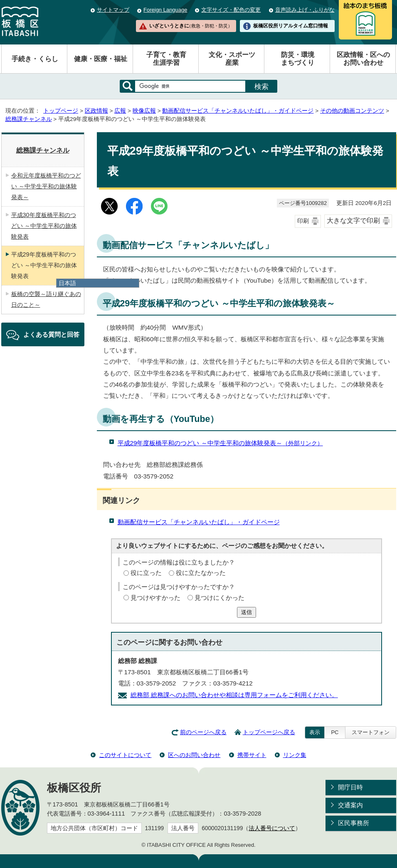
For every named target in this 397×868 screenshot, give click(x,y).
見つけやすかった (155, 598)
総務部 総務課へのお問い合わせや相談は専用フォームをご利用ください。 (234, 695)
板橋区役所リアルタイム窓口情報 (291, 26)
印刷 (303, 221)
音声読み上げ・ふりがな (305, 10)
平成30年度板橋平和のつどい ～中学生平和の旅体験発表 (44, 226)
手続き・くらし (35, 59)
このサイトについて (125, 755)
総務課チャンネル (29, 119)
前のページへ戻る (203, 732)
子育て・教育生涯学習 (166, 59)
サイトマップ (113, 10)
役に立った (146, 573)
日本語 (67, 283)
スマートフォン (371, 732)
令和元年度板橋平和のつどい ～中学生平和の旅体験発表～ (46, 186)
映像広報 (144, 111)
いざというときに (191, 26)
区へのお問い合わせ (194, 755)
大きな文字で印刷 (353, 221)
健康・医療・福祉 (101, 59)
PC (335, 732)
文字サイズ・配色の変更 (231, 10)
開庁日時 (350, 787)
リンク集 (295, 755)
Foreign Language (165, 10)
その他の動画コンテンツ (352, 111)
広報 (120, 111)
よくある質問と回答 (51, 334)
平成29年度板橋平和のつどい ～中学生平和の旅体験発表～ (220, 443)
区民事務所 (354, 823)
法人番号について (272, 828)
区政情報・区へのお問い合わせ (363, 59)
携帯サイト (252, 755)
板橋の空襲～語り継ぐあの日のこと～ (46, 299)
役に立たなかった (201, 573)
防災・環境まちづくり (298, 59)
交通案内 (350, 805)
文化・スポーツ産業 (232, 59)
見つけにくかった (219, 598)
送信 (247, 612)
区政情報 (96, 111)
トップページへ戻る (269, 732)
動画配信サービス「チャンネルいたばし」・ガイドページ (238, 111)
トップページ (61, 111)
